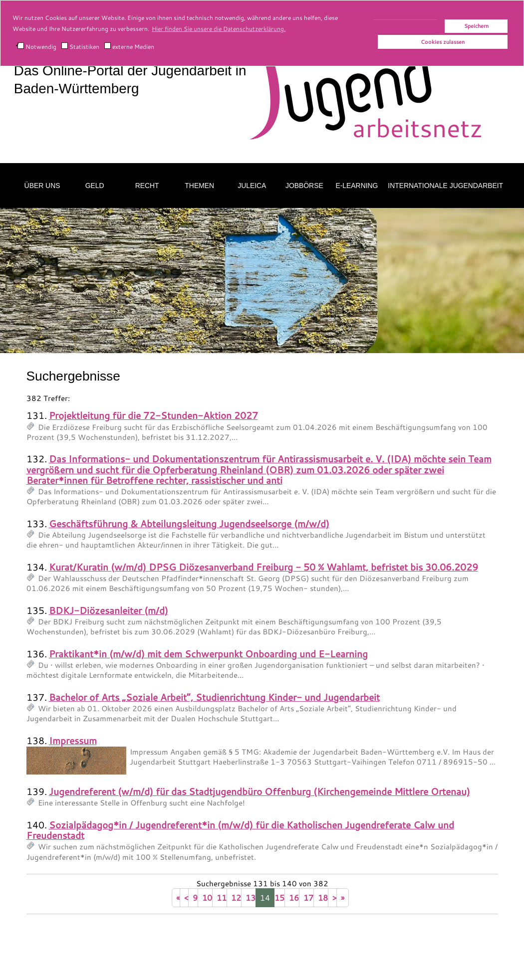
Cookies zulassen (443, 42)
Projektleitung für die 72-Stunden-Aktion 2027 (153, 415)
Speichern (476, 26)
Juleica (252, 186)
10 (207, 897)
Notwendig (37, 46)
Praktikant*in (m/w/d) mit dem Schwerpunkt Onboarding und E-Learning (208, 654)
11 (222, 897)
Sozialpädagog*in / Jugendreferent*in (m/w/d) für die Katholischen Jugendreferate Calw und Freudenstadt (240, 830)
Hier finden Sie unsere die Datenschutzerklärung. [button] (219, 28)
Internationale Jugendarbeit (445, 186)
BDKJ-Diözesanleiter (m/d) (109, 610)
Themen (199, 186)
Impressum (73, 740)
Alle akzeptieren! (405, 26)
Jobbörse (304, 186)
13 (251, 897)
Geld (95, 186)
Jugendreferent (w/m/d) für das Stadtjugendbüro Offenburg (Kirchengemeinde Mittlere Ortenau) (260, 791)
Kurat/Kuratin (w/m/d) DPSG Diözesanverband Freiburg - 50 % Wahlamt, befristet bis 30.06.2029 (263, 567)
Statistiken (80, 46)
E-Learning (357, 186)
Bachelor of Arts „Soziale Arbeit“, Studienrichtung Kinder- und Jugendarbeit (214, 697)
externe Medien (129, 46)
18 (323, 897)
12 (236, 897)
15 (279, 897)
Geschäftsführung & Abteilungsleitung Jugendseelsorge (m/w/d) (189, 523)
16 (294, 897)
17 (308, 897)
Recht (147, 186)
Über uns (42, 186)
